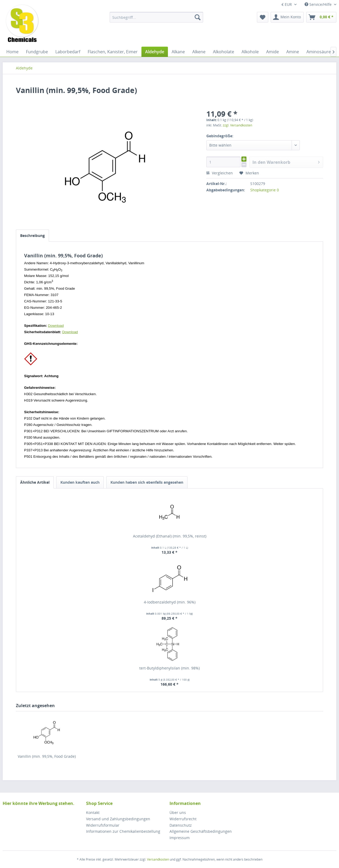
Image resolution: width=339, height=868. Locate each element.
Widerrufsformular (103, 825)
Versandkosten (158, 859)
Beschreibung (32, 235)
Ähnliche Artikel (35, 482)
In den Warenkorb (286, 162)
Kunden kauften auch (80, 482)
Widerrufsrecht (183, 819)
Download (56, 326)
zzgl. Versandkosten (237, 125)
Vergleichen (220, 173)
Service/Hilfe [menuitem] (319, 4)
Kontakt (93, 812)
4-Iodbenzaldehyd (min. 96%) (170, 602)
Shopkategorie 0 (265, 190)
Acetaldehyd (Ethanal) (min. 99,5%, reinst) (170, 536)
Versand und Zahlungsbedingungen (118, 819)
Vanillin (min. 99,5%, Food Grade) (47, 756)
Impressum (180, 838)
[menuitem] (156, 17)
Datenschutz (181, 825)
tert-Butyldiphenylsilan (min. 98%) (169, 668)
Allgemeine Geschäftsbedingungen (201, 831)
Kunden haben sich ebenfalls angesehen (147, 482)
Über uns (178, 812)
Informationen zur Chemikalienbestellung (123, 831)
